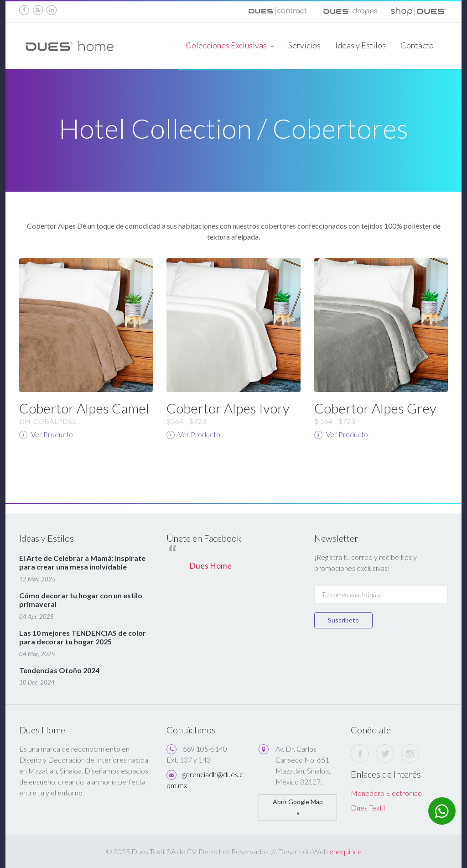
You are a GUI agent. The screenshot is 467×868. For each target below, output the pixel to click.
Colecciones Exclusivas (230, 46)
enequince (345, 851)
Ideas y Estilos (361, 45)
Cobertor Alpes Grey (375, 408)
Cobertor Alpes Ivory (228, 408)
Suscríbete (343, 620)
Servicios (304, 45)
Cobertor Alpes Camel (84, 408)
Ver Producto (46, 434)
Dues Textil (368, 808)
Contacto (417, 45)
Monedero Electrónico (386, 793)
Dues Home (210, 566)
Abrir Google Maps (298, 807)
